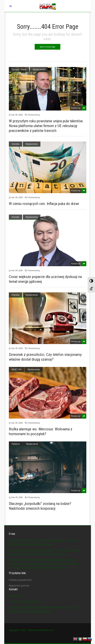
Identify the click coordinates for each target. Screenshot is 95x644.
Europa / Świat (19, 69)
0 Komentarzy (34, 115)
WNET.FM (17, 369)
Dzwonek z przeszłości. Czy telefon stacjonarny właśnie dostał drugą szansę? (45, 357)
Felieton (16, 444)
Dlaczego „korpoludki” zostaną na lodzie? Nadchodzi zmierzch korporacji (40, 506)
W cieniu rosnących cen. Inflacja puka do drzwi (44, 204)
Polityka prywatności (20, 580)
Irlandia (15, 144)
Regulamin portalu (19, 586)
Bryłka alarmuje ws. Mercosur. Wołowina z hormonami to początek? (41, 431)
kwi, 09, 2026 (17, 115)
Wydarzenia (39, 69)
